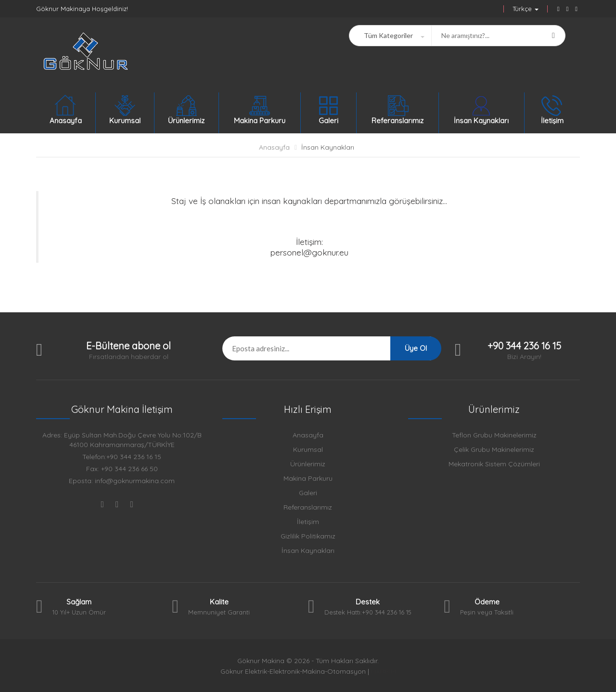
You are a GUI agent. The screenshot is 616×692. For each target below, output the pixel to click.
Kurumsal (308, 449)
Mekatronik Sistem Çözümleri (494, 464)
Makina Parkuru (308, 478)
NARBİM (384, 671)
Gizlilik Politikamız (308, 536)
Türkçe (526, 9)
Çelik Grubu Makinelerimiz (494, 449)
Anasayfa (274, 147)
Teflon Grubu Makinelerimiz (494, 435)
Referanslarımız (308, 507)
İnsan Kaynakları (328, 147)
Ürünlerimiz (308, 464)
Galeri (308, 493)
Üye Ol (416, 348)
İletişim (308, 522)
